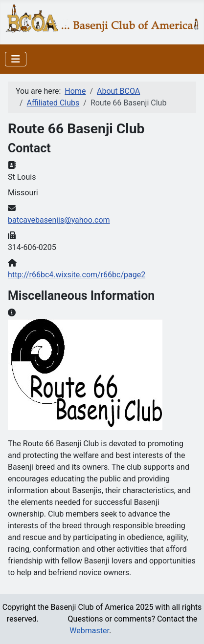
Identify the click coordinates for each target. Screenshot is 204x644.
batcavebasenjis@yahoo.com (59, 220)
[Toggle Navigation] (16, 59)
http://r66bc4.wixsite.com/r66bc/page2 (77, 275)
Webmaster (89, 631)
